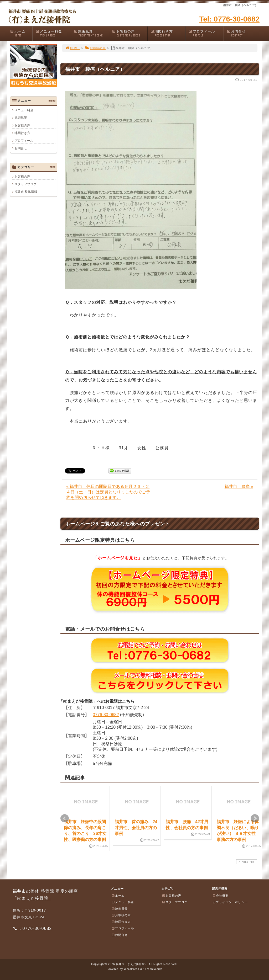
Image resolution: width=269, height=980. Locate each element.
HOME (73, 48)
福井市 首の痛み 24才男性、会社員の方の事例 (136, 828)
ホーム (21, 33)
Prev (65, 818)
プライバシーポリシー (230, 902)
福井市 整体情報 (26, 192)
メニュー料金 (53, 33)
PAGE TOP (246, 862)
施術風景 (91, 33)
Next (255, 818)
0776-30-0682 (106, 715)
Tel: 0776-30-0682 (229, 19)
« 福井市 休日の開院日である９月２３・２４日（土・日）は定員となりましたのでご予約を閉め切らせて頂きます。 (108, 492)
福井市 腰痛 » (239, 486)
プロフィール (206, 33)
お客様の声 (130, 33)
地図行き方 (168, 33)
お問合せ (244, 33)
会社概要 (220, 896)
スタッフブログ (25, 184)
